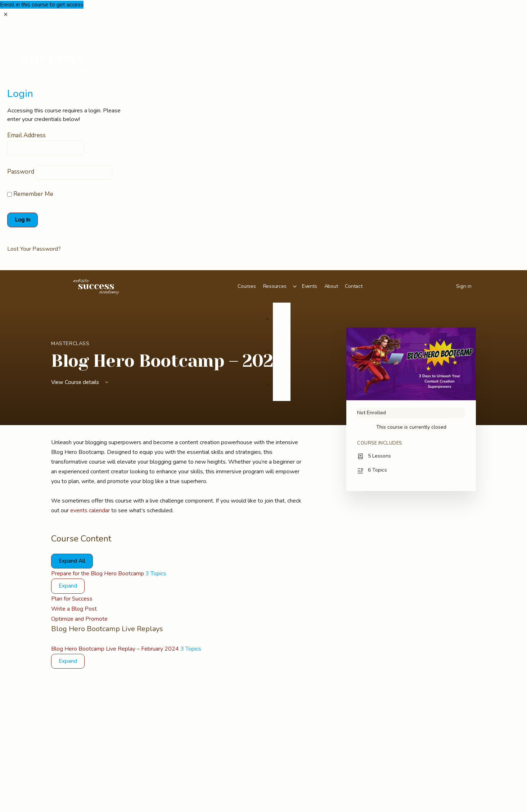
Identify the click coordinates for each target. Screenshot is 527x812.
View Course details (80, 382)
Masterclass (70, 343)
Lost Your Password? (34, 249)
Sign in (464, 286)
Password (21, 172)
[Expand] (68, 586)
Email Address (26, 135)
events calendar (90, 510)
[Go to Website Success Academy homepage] (96, 286)
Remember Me (30, 194)
